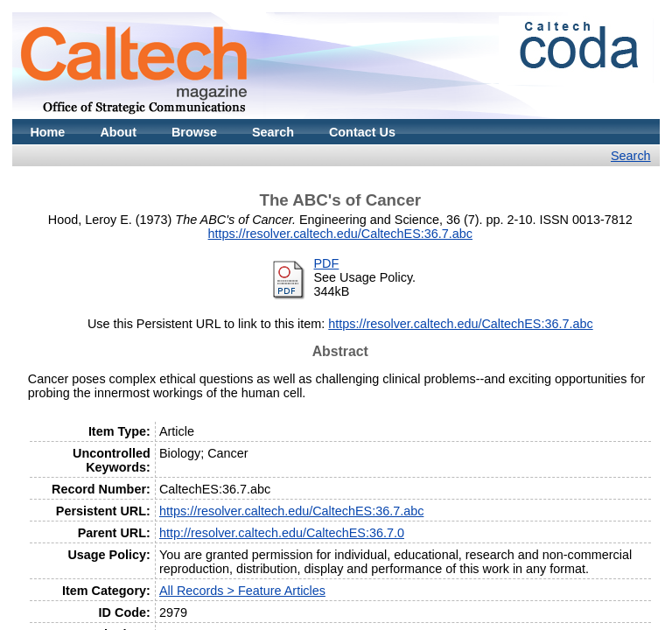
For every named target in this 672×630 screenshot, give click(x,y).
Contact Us (362, 132)
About (118, 132)
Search (273, 132)
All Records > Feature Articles (242, 591)
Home (47, 132)
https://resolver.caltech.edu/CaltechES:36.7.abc (340, 234)
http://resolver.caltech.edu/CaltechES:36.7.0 (282, 533)
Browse (194, 132)
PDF (327, 263)
